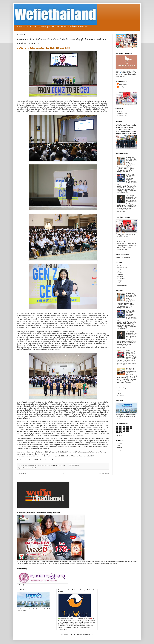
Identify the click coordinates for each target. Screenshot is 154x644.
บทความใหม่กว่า (22, 473)
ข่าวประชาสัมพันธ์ (31, 468)
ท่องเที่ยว (120, 270)
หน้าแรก (63, 473)
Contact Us (120, 395)
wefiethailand (121, 241)
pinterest (120, 448)
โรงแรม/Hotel (121, 279)
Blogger (90, 634)
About (119, 393)
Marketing (120, 274)
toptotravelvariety (122, 114)
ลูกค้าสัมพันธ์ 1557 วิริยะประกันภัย (127, 243)
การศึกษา (23, 468)
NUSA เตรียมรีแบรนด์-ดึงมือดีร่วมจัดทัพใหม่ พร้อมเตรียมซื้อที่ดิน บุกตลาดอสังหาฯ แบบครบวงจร (131, 200)
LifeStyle (120, 281)
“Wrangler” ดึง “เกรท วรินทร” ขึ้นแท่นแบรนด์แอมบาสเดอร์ (131, 160)
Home (119, 265)
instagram (120, 450)
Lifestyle (120, 272)
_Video (119, 283)
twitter (119, 446)
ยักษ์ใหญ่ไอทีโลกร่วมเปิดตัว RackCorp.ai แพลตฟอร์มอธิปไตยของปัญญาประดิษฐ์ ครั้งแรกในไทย (127, 180)
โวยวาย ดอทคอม (122, 116)
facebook (120, 443)
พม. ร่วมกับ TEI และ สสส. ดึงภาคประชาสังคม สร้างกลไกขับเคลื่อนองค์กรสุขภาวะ (131, 371)
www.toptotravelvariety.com (127, 87)
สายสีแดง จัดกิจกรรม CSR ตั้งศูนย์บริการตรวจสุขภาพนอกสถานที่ (131, 353)
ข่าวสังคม (120, 276)
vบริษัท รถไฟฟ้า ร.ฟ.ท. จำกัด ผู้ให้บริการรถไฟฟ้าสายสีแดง (127, 246)
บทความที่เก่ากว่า (104, 473)
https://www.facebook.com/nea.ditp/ (56, 460)
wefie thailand (123, 84)
